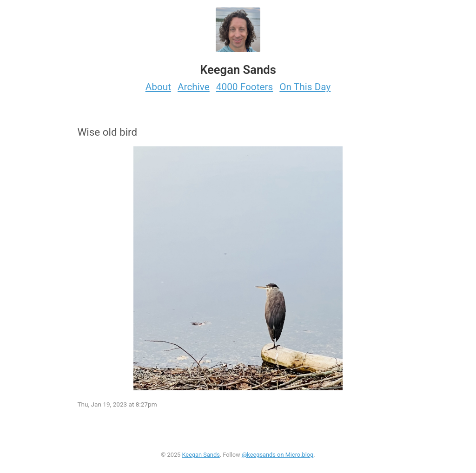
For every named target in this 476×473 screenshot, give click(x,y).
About (158, 87)
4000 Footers (245, 87)
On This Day (305, 87)
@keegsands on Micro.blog (278, 455)
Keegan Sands (201, 455)
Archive (194, 87)
